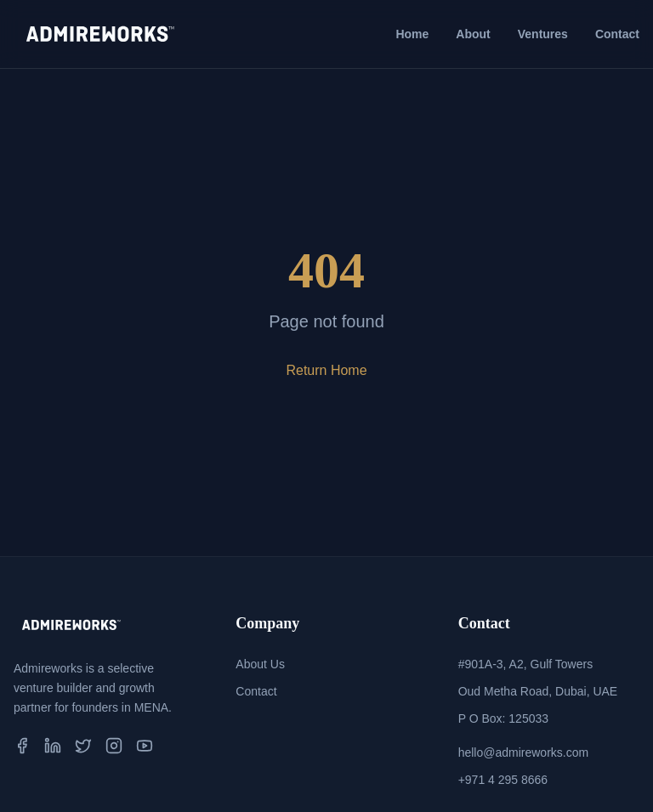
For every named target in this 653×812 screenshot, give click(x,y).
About (473, 34)
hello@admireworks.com (523, 752)
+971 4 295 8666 (503, 780)
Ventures (543, 34)
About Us (260, 664)
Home (412, 34)
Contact (617, 34)
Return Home (326, 370)
